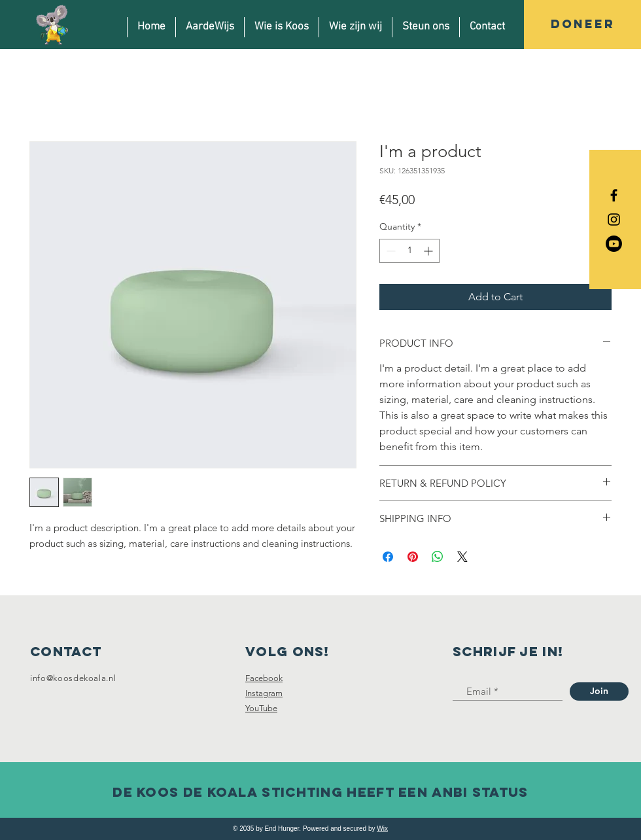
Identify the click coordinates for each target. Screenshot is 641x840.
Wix (382, 829)
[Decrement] (390, 251)
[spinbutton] (409, 251)
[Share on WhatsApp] (438, 557)
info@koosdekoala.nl (73, 678)
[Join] (599, 691)
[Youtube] (614, 244)
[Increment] (429, 251)
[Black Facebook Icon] (614, 195)
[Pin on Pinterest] (413, 557)
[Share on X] (462, 557)
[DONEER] (582, 25)
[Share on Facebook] (388, 557)
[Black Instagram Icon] (614, 219)
